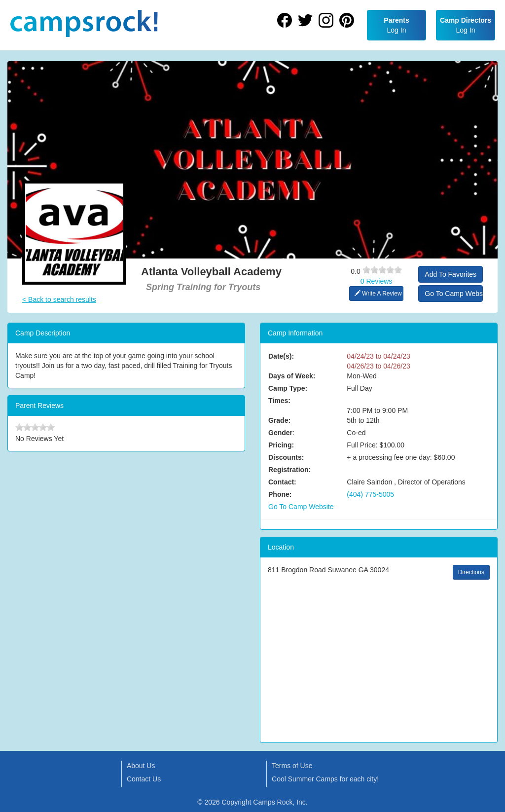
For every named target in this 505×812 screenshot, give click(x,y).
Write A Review (378, 294)
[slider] (382, 270)
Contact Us (144, 779)
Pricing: (281, 445)
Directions (471, 572)
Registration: (289, 470)
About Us (141, 766)
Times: (279, 401)
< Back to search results (59, 299)
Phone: (280, 494)
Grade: (279, 420)
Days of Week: (292, 376)
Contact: (282, 482)
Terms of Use (292, 766)
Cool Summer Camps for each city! (325, 779)
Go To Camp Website (454, 294)
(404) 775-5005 (370, 494)
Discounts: (286, 457)
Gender (280, 433)
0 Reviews (377, 281)
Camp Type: (288, 388)
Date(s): (281, 356)
